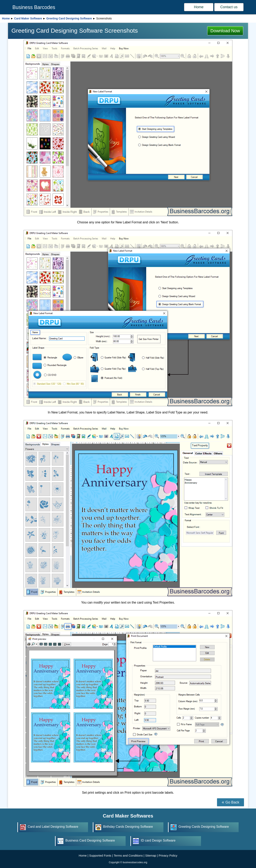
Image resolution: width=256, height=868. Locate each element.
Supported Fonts (100, 855)
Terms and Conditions (128, 855)
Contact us (229, 7)
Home (199, 7)
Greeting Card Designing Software (69, 18)
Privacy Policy (168, 855)
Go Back (232, 802)
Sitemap (151, 855)
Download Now (225, 31)
